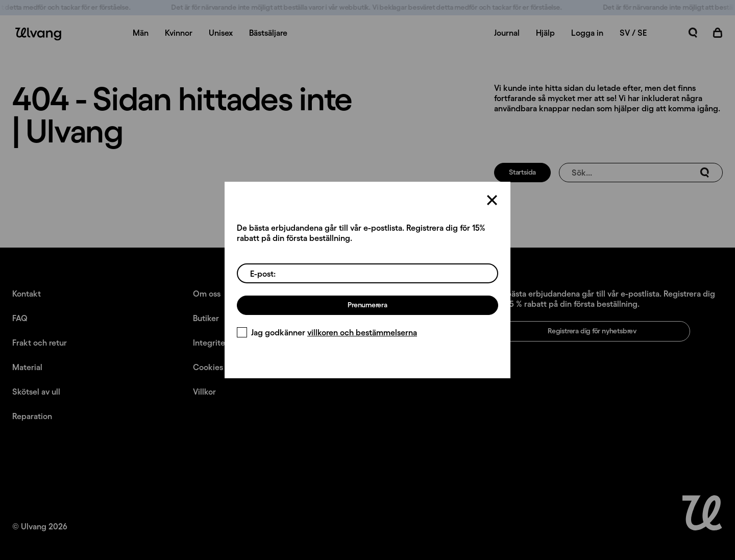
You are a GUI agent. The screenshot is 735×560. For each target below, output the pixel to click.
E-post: (263, 274)
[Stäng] (492, 200)
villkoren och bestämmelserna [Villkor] (362, 332)
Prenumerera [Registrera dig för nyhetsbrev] (367, 305)
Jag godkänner (327, 332)
